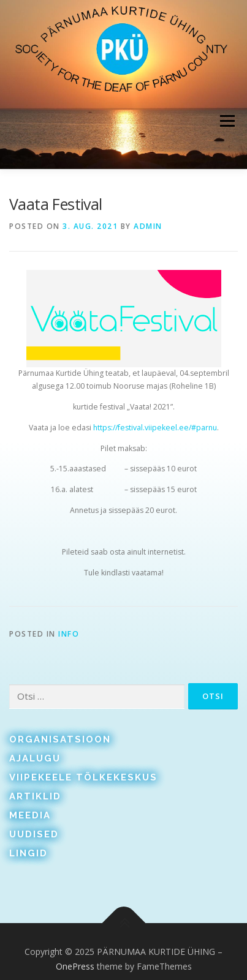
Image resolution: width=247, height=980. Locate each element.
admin (148, 226)
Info (69, 634)
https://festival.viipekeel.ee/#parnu (155, 428)
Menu (226, 121)
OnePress (75, 966)
